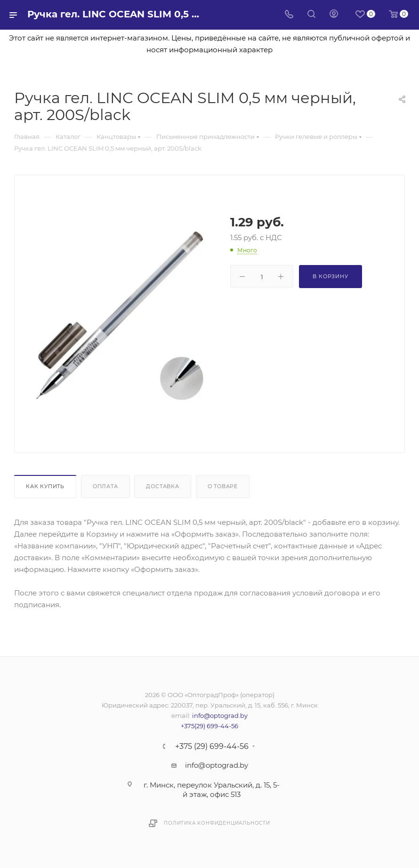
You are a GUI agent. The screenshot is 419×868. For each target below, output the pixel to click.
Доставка (162, 486)
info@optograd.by (220, 715)
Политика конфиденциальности (217, 823)
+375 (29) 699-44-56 (212, 747)
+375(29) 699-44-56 (209, 726)
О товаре (223, 486)
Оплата (105, 486)
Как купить (45, 486)
